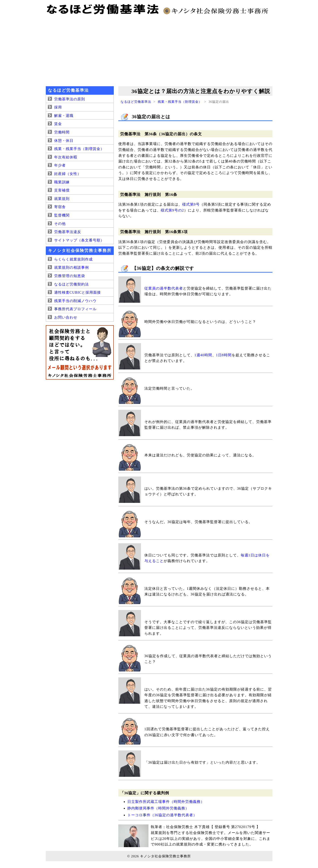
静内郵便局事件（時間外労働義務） (158, 808)
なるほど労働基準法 (136, 102)
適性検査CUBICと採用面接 (78, 292)
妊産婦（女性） (68, 174)
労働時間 (62, 132)
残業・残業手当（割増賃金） (180, 102)
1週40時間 (203, 355)
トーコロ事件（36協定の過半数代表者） (162, 815)
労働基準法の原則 (70, 99)
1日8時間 (224, 355)
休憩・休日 (64, 141)
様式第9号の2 (172, 210)
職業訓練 (62, 182)
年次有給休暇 (66, 157)
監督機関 (62, 215)
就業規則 (62, 199)
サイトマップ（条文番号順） (79, 240)
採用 (58, 107)
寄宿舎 (60, 207)
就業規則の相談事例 (72, 267)
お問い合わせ (66, 317)
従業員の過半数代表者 (164, 288)
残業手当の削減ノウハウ (75, 301)
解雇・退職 (64, 116)
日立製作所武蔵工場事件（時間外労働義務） (166, 802)
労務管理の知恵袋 (70, 276)
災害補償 (62, 190)
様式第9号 (191, 204)
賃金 (58, 124)
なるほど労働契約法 (72, 284)
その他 (60, 224)
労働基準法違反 (68, 232)
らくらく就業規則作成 (73, 259)
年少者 (60, 165)
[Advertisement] (159, 50)
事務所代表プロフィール (75, 309)
